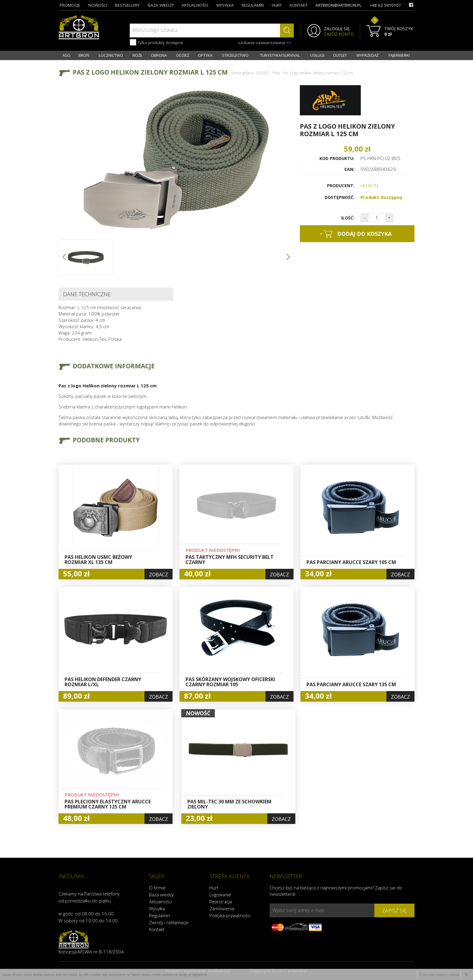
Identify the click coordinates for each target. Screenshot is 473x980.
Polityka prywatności (230, 915)
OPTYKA (205, 55)
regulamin (253, 5)
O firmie (157, 888)
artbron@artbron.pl (339, 5)
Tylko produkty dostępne (156, 42)
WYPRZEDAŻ (367, 55)
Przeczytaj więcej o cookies (439, 974)
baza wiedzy (161, 5)
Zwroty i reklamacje (169, 922)
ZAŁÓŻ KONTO (339, 34)
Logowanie (220, 895)
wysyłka (225, 5)
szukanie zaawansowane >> (265, 43)
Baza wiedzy (161, 895)
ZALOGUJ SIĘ (337, 29)
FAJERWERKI (399, 55)
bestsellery (127, 5)
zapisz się (394, 911)
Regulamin (160, 915)
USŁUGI (317, 55)
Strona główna (242, 73)
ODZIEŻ (183, 55)
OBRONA (159, 55)
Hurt (214, 888)
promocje (70, 5)
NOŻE (137, 55)
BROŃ (84, 55)
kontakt (298, 5)
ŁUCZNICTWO (111, 55)
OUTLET (340, 55)
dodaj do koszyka (356, 234)
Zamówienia (222, 908)
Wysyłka (157, 908)
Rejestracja (221, 902)
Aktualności (160, 902)
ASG (66, 55)
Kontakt (157, 929)
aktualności (195, 5)
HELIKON (369, 185)
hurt (277, 5)
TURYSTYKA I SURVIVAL (280, 55)
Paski (276, 73)
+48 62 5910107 (385, 5)
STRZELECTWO (235, 55)
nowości (98, 5)
